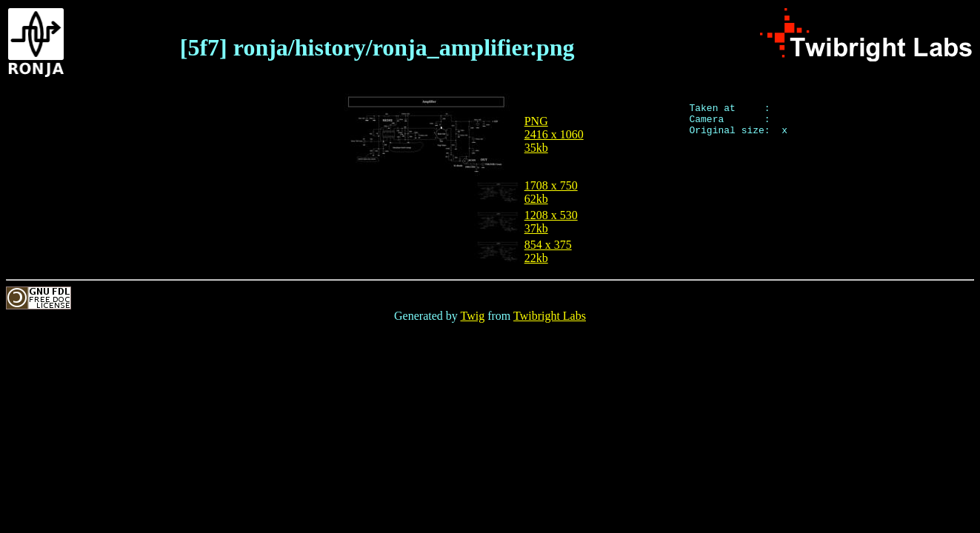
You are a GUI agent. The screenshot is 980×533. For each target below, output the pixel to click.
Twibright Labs (550, 316)
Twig (473, 316)
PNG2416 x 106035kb (554, 134)
